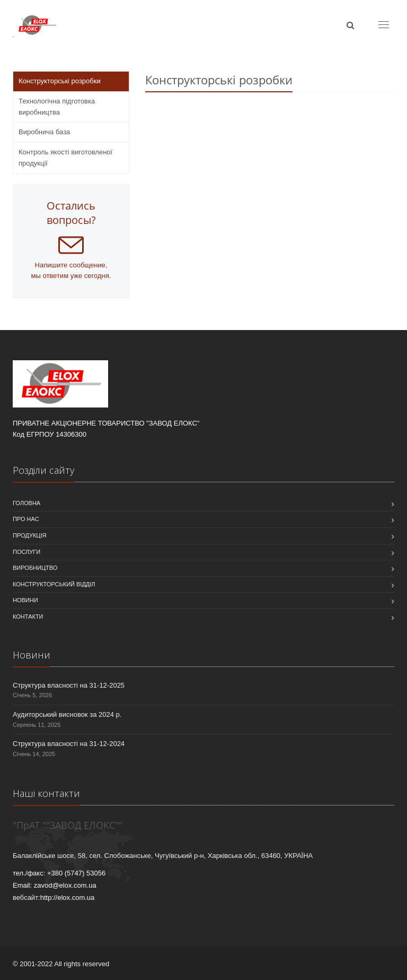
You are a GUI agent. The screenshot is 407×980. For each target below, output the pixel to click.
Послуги (26, 552)
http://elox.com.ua (68, 897)
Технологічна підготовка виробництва (57, 107)
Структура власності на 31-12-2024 (69, 744)
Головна (26, 503)
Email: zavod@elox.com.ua (55, 885)
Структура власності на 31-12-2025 (69, 685)
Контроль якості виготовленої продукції (65, 158)
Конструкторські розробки (60, 81)
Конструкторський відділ (54, 584)
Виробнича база (44, 132)
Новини (25, 600)
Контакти (28, 617)
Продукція (29, 535)
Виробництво (35, 568)
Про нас (26, 519)
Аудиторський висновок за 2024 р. (67, 714)
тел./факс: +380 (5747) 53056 (59, 873)
